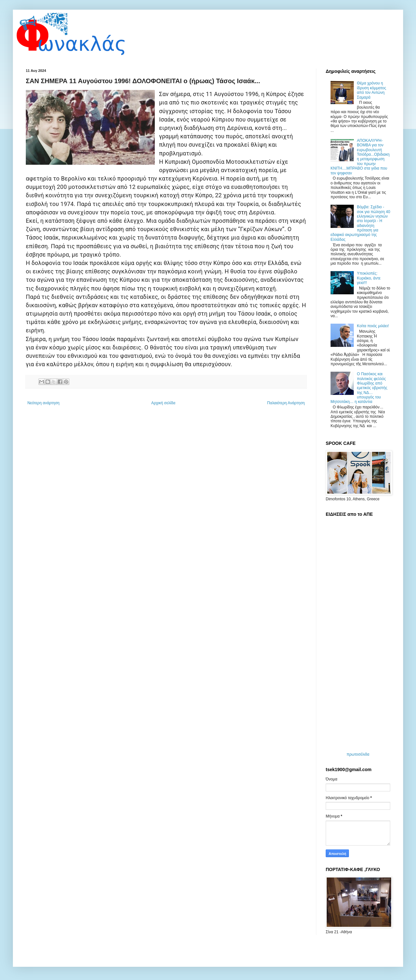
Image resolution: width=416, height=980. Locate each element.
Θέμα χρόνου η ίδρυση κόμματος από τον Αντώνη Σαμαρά (371, 90)
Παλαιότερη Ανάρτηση (286, 403)
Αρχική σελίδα (163, 403)
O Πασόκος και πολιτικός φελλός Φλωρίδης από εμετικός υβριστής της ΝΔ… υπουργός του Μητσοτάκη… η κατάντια (359, 388)
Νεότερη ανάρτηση (43, 403)
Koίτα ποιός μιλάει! (373, 326)
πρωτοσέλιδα (358, 754)
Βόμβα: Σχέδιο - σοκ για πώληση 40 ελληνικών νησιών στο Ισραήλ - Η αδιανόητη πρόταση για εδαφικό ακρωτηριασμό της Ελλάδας (360, 223)
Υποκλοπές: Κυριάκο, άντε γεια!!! (369, 278)
